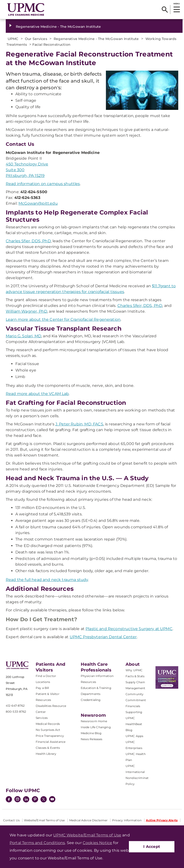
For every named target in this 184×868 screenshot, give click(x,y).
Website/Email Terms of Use (44, 820)
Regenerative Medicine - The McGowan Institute (58, 27)
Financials (133, 706)
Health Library (46, 754)
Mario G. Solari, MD (23, 336)
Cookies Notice (97, 843)
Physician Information (97, 676)
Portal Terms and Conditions (37, 843)
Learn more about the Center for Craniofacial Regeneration (63, 319)
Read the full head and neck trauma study (47, 580)
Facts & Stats (135, 676)
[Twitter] (44, 799)
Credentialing (91, 700)
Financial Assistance (51, 742)
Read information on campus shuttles (43, 184)
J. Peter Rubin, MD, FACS (79, 424)
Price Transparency (50, 736)
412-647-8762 (15, 706)
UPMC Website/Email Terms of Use (87, 835)
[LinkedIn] (26, 800)
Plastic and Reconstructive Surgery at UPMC (129, 629)
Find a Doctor (46, 676)
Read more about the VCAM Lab (37, 394)
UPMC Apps (134, 736)
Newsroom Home (94, 721)
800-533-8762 (16, 712)
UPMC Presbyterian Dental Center (103, 637)
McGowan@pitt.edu (38, 203)
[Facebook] (9, 800)
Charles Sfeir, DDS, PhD (140, 306)
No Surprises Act (48, 730)
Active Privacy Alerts (162, 820)
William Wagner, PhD (26, 311)
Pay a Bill (42, 688)
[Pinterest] (35, 800)
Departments (91, 694)
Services (42, 718)
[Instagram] (17, 800)
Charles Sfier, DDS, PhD (28, 241)
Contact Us (11, 820)
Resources (88, 682)
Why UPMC (134, 670)
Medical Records (48, 724)
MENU (176, 4)
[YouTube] (52, 800)
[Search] (165, 10)
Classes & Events (48, 748)
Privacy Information (127, 820)
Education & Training (96, 688)
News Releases (92, 739)
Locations (43, 682)
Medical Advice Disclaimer (88, 820)
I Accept (152, 847)
